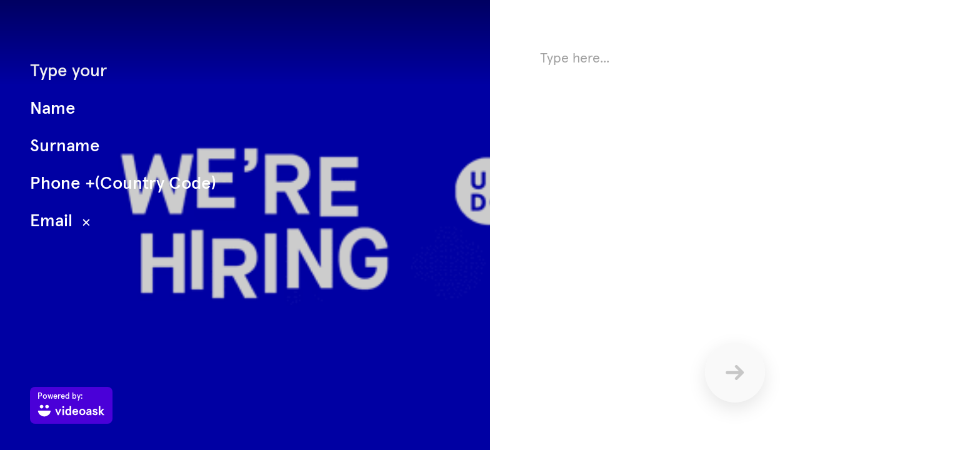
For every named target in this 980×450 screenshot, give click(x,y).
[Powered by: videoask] (71, 405)
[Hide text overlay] (86, 222)
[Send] (735, 372)
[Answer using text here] (735, 169)
